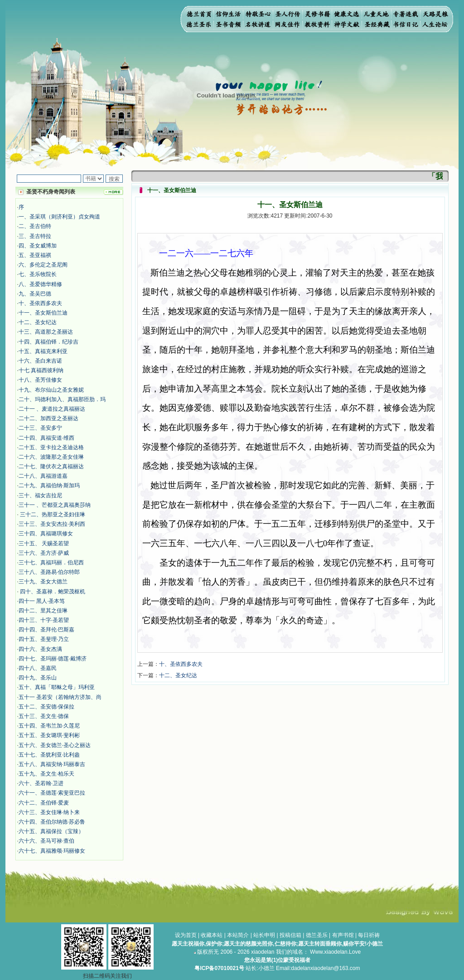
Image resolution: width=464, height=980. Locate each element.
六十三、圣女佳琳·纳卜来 (49, 812)
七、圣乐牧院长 (38, 274)
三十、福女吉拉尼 (40, 495)
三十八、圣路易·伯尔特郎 (49, 572)
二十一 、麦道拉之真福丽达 (52, 409)
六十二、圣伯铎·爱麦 (44, 803)
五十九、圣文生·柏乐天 (46, 774)
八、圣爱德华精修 (40, 284)
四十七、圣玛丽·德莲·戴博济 (53, 659)
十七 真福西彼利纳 (41, 370)
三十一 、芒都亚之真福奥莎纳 (55, 505)
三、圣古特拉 (35, 236)
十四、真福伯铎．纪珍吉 (48, 342)
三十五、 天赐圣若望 (44, 543)
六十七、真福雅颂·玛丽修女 (52, 851)
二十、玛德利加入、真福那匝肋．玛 (62, 399)
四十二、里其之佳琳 (43, 611)
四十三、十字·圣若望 (44, 620)
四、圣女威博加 (38, 246)
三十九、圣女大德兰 (43, 582)
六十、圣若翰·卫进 (41, 783)
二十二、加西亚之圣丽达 (48, 418)
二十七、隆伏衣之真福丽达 (51, 466)
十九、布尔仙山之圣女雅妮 (51, 390)
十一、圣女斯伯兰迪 (43, 313)
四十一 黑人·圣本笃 (42, 601)
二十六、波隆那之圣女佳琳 (51, 457)
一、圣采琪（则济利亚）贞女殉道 (59, 217)
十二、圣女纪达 (38, 322)
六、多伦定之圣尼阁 (43, 265)
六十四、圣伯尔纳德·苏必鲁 (52, 822)
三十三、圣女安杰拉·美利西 (52, 524)
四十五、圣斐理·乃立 (44, 639)
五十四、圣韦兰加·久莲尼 (49, 726)
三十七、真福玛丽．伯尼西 (51, 563)
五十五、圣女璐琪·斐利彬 (49, 735)
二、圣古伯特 (35, 226)
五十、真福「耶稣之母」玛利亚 (57, 687)
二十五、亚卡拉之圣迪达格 (51, 447)
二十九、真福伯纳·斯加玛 (49, 485)
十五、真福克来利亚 (43, 351)
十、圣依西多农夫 (40, 303)
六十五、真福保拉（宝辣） (51, 831)
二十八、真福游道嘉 (43, 476)
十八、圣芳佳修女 (40, 380)
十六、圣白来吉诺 (40, 361)
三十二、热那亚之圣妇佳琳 (52, 514)
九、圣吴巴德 (35, 294)
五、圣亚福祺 (35, 255)
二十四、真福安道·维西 (46, 438)
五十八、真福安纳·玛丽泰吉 (52, 764)
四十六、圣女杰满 (40, 649)
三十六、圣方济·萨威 (44, 553)
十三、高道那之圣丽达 (46, 332)
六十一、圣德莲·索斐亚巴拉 (52, 793)
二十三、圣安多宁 (40, 428)
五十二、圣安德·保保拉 (46, 707)
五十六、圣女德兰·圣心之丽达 (55, 745)
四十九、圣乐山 (38, 678)
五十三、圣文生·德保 (44, 716)
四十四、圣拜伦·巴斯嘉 (46, 630)
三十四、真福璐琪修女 (46, 534)
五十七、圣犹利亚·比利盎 (49, 755)
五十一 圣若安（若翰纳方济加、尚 (60, 697)
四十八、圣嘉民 (38, 668)
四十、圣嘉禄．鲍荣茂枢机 (52, 592)
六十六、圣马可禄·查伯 (46, 841)
